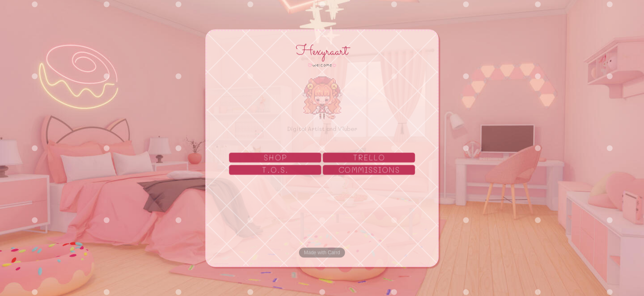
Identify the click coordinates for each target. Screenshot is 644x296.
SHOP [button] (275, 158)
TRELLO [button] (369, 158)
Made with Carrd (322, 253)
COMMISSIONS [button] (370, 170)
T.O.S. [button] (275, 170)
